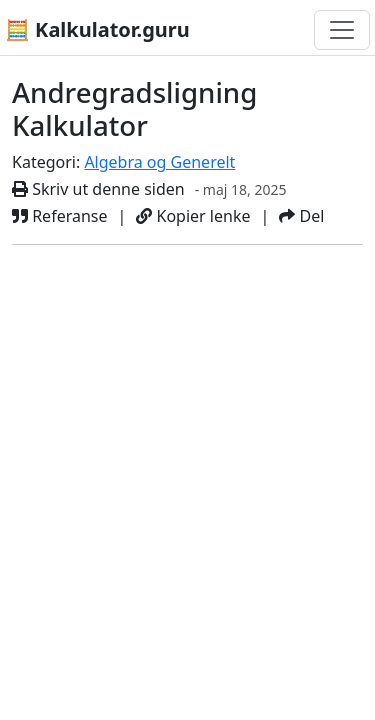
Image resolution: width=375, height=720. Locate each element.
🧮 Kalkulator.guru (97, 29)
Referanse (60, 216)
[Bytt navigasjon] (342, 30)
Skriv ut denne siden (98, 189)
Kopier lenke (193, 216)
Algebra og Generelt (159, 162)
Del (301, 216)
